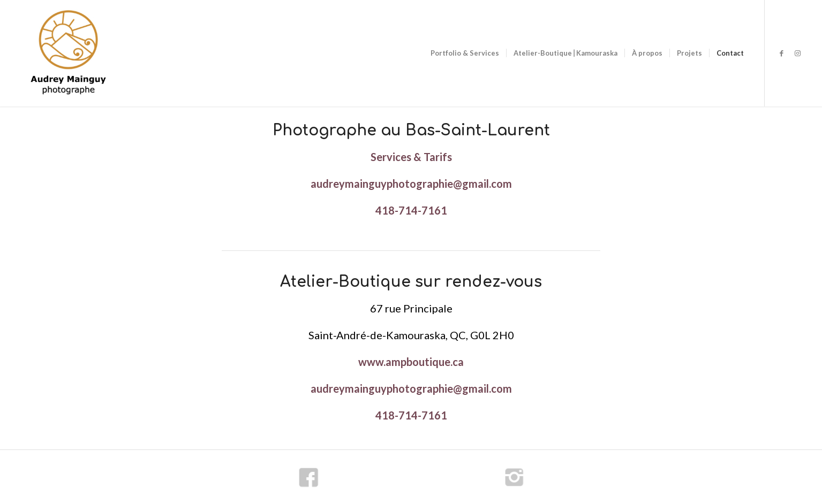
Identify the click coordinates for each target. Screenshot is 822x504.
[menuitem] (465, 53)
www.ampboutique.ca (411, 362)
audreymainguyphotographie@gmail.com (411, 184)
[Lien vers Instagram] (797, 53)
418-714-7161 (411, 210)
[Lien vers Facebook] (781, 53)
